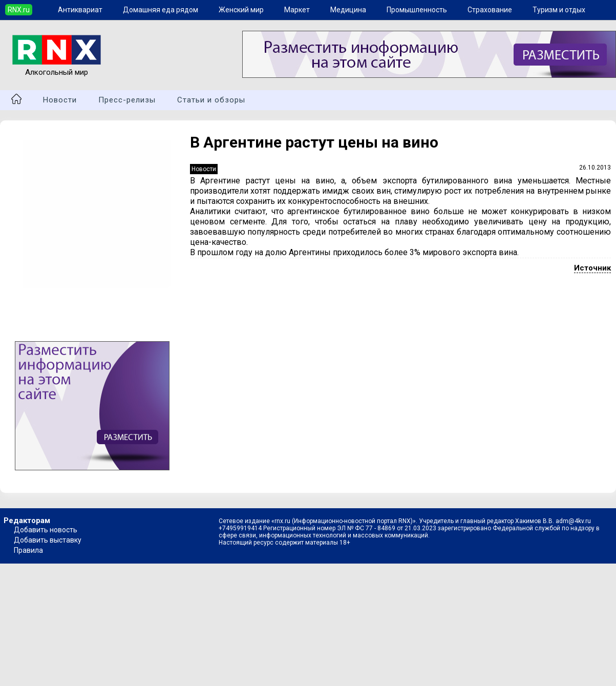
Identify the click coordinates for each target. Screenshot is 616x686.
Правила (28, 550)
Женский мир (241, 10)
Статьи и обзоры (211, 100)
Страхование (490, 10)
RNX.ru (19, 10)
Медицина (348, 10)
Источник (592, 268)
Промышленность (417, 10)
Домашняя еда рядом (161, 10)
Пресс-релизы (127, 100)
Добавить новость (46, 530)
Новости (60, 100)
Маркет (297, 10)
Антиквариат (80, 10)
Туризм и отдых (559, 10)
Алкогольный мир (57, 68)
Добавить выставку (48, 540)
